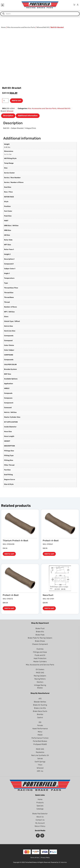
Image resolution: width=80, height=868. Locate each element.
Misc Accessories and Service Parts (21, 27)
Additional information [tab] (28, 116)
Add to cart (16, 101)
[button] (2, 5)
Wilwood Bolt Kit (43, 27)
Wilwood (10, 111)
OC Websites (63, 862)
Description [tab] (8, 116)
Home (3, 27)
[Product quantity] (5, 101)
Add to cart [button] (9, 554)
